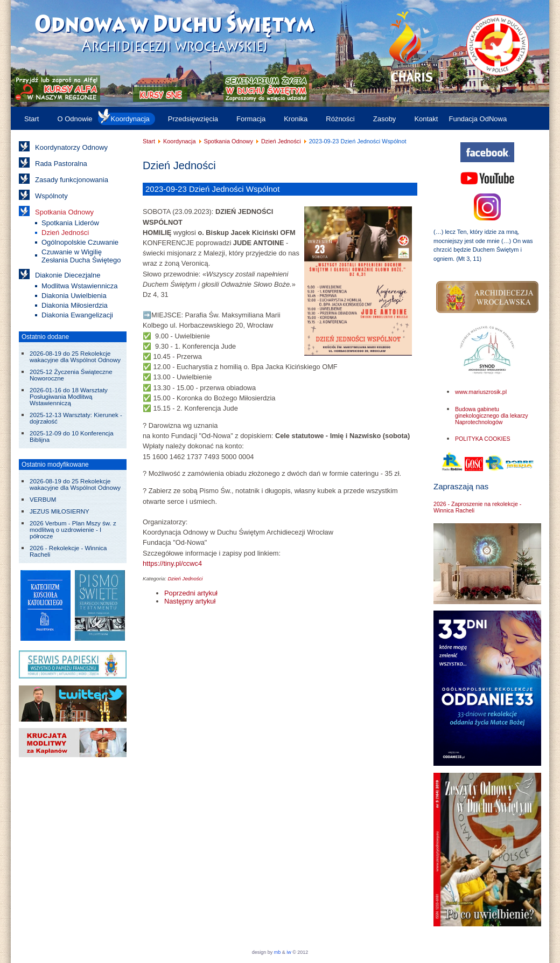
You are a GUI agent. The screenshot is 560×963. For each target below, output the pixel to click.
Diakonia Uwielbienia (74, 296)
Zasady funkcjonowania (72, 180)
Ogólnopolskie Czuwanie (80, 242)
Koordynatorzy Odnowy (71, 147)
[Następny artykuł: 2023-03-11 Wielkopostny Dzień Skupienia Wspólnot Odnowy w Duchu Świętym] (190, 601)
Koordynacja (130, 119)
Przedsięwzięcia (193, 119)
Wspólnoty (51, 196)
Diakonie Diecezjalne (68, 275)
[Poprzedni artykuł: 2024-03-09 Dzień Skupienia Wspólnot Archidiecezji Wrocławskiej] (191, 593)
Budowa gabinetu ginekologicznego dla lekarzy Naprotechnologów (492, 415)
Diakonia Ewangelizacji (77, 315)
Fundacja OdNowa (478, 119)
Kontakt (426, 119)
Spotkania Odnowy (64, 212)
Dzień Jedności (65, 233)
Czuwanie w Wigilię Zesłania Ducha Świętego (81, 256)
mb (278, 952)
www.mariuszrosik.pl (481, 392)
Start (31, 119)
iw (288, 952)
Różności (340, 119)
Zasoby (385, 119)
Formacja (251, 119)
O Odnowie (75, 119)
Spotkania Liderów (70, 223)
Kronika (296, 119)
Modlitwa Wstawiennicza (80, 286)
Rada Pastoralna (61, 164)
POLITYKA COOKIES (483, 439)
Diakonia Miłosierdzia (75, 305)
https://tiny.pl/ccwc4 (172, 563)
